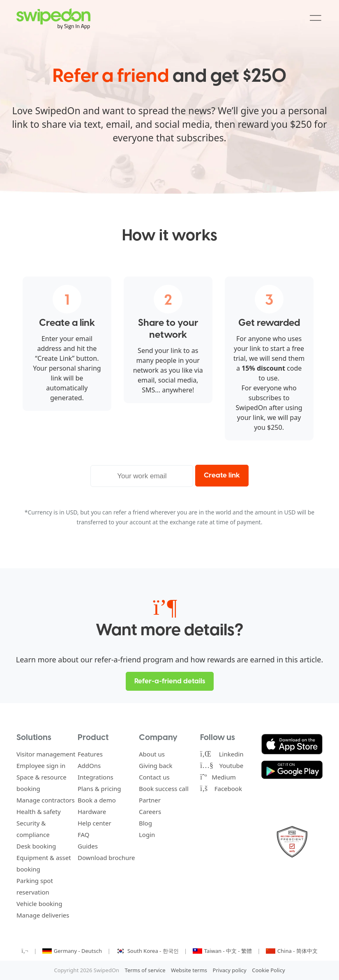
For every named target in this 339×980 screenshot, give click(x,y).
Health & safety (39, 812)
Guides (88, 846)
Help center (95, 823)
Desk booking (36, 846)
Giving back (156, 766)
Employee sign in (41, 766)
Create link (222, 475)
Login (147, 835)
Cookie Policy (268, 970)
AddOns (89, 766)
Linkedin (222, 754)
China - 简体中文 (292, 951)
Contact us (154, 777)
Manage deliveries (43, 915)
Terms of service (145, 970)
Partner (150, 800)
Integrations (96, 777)
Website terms (189, 970)
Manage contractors (46, 800)
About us (152, 754)
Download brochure (106, 858)
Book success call (164, 789)
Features (90, 754)
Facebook (221, 789)
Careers (150, 812)
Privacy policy (230, 970)
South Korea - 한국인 (148, 951)
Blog (145, 823)
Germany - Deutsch (73, 951)
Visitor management (46, 754)
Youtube (222, 766)
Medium (218, 777)
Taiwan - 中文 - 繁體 (223, 951)
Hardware (92, 812)
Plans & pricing (99, 789)
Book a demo (97, 800)
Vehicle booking (39, 904)
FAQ (84, 835)
